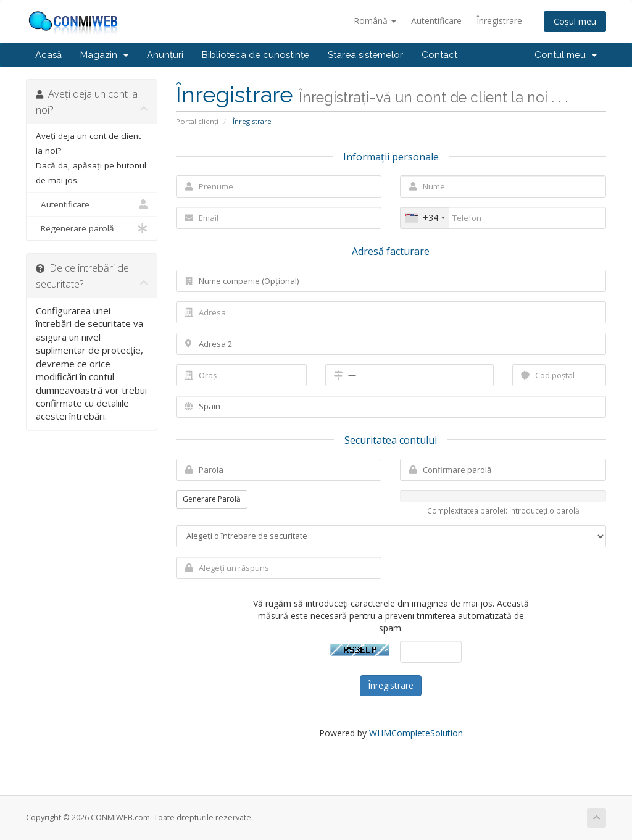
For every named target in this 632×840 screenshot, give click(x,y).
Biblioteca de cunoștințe (256, 55)
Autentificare (436, 21)
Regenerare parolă (92, 228)
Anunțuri (165, 55)
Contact (439, 55)
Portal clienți (197, 121)
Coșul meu (575, 21)
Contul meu (566, 55)
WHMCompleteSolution (416, 733)
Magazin (104, 55)
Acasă (48, 55)
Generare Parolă (212, 499)
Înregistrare (499, 21)
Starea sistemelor (365, 55)
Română (375, 21)
